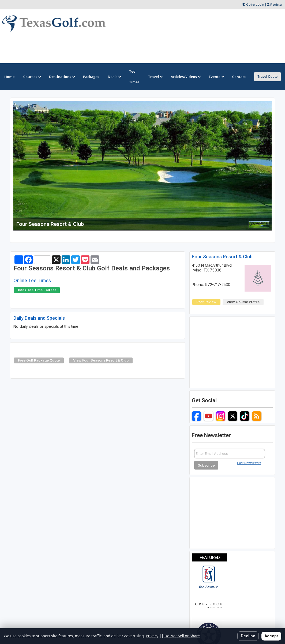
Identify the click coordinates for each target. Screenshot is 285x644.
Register (276, 5)
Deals (114, 77)
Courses (32, 77)
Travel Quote (267, 77)
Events (216, 77)
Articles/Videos (185, 77)
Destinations (62, 77)
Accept (271, 636)
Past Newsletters (249, 463)
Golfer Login (255, 5)
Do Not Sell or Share (182, 636)
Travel (155, 77)
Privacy (152, 636)
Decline (248, 636)
